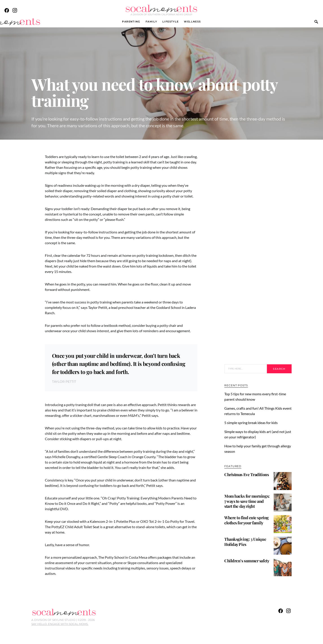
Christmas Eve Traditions (247, 475)
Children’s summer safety (247, 561)
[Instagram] (15, 10)
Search (279, 369)
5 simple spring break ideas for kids (252, 423)
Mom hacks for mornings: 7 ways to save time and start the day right (247, 501)
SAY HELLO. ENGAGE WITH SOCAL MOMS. (60, 624)
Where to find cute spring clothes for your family (247, 520)
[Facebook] (7, 10)
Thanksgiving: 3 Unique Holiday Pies (245, 542)
